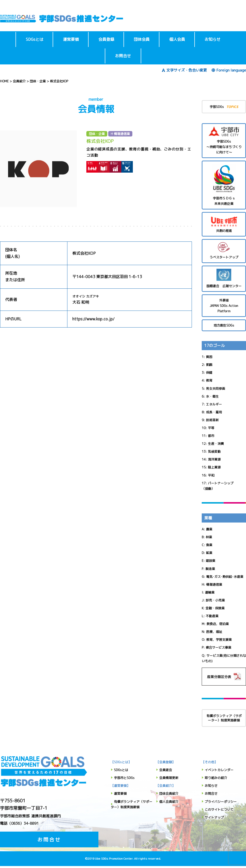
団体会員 (142, 39)
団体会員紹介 (169, 793)
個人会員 (177, 39)
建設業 (210, 561)
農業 (209, 529)
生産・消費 (216, 444)
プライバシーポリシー (221, 802)
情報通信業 (214, 584)
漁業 (209, 545)
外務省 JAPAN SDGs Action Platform (224, 306)
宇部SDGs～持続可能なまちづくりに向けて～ (224, 140)
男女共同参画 (215, 389)
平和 (211, 475)
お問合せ (123, 56)
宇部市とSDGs (124, 778)
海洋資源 (214, 459)
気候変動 (214, 451)
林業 (209, 537)
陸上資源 (214, 467)
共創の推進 (224, 224)
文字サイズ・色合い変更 (184, 70)
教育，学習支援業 (219, 640)
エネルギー (214, 404)
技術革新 (212, 420)
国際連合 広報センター (224, 278)
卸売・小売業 (215, 600)
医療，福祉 (214, 632)
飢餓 (209, 365)
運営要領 (71, 39)
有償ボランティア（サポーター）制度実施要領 (224, 718)
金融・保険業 (215, 608)
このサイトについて (219, 809)
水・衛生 (212, 396)
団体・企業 (97, 134)
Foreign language (229, 70)
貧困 (209, 357)
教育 (209, 380)
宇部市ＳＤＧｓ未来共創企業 (224, 185)
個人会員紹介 (169, 802)
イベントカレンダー (219, 770)
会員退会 (166, 770)
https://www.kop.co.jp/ (93, 319)
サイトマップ (214, 817)
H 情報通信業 (120, 134)
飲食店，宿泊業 (218, 624)
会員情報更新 (169, 778)
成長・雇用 (214, 412)
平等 (211, 428)
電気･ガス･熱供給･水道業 (225, 577)
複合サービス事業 (218, 647)
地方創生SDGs (224, 325)
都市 (211, 436)
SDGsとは (35, 39)
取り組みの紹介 (216, 778)
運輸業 (210, 592)
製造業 (210, 569)
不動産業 (212, 616)
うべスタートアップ (224, 251)
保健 (209, 373)
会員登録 (106, 39)
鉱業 (209, 553)
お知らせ (213, 39)
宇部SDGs (224, 107)
